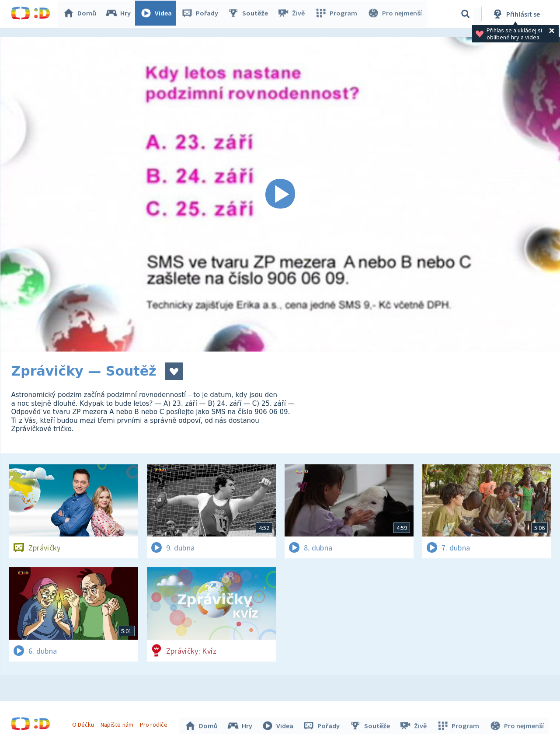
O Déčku (84, 724)
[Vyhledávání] (466, 14)
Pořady (202, 14)
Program (337, 14)
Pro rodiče (155, 724)
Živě (293, 14)
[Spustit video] (280, 194)
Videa (158, 14)
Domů (81, 14)
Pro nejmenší (395, 14)
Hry (120, 14)
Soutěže (250, 14)
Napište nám (118, 724)
